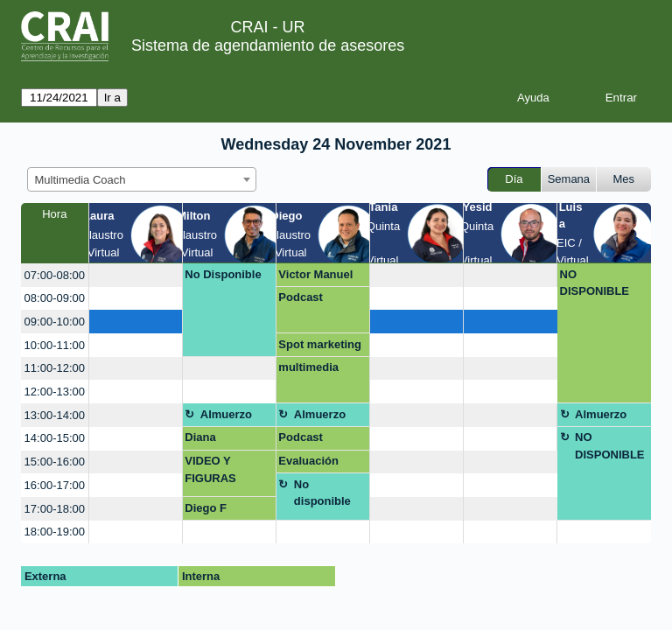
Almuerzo (226, 414)
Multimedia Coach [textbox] (80, 180)
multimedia (308, 367)
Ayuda (533, 98)
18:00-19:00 (55, 532)
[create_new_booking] (136, 275)
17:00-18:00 (55, 509)
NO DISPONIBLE (595, 283)
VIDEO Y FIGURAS (210, 469)
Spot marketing (320, 344)
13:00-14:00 (55, 415)
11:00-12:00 (55, 368)
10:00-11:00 (55, 345)
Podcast (301, 297)
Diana (200, 437)
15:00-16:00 (55, 462)
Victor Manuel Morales (315, 277)
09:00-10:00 (55, 322)
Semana (569, 179)
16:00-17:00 (55, 485)
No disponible (322, 493)
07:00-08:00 (55, 275)
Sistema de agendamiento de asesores (268, 45)
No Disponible (223, 274)
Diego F (206, 508)
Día (514, 179)
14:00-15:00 (55, 438)
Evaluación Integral (308, 464)
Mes (624, 179)
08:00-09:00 (55, 298)
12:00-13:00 (55, 392)
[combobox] (142, 179)
